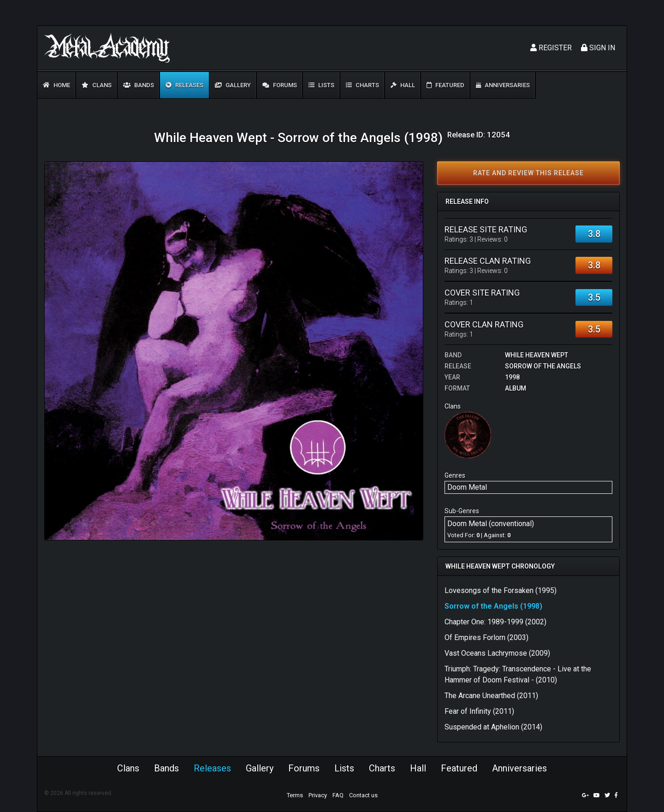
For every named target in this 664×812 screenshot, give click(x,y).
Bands (139, 85)
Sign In (598, 48)
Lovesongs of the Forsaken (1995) (501, 590)
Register (551, 48)
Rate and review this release (528, 173)
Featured (445, 85)
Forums (280, 85)
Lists (321, 85)
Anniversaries (503, 85)
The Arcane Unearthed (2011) (491, 696)
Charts (362, 85)
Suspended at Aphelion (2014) (493, 727)
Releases (184, 85)
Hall (403, 85)
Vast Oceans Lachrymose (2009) (497, 653)
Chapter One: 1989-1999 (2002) (495, 622)
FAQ (338, 795)
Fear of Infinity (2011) (479, 711)
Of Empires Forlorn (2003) (486, 637)
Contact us (363, 795)
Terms (295, 795)
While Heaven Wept (537, 355)
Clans (97, 85)
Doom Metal (467, 487)
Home (56, 85)
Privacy (318, 795)
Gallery (233, 85)
